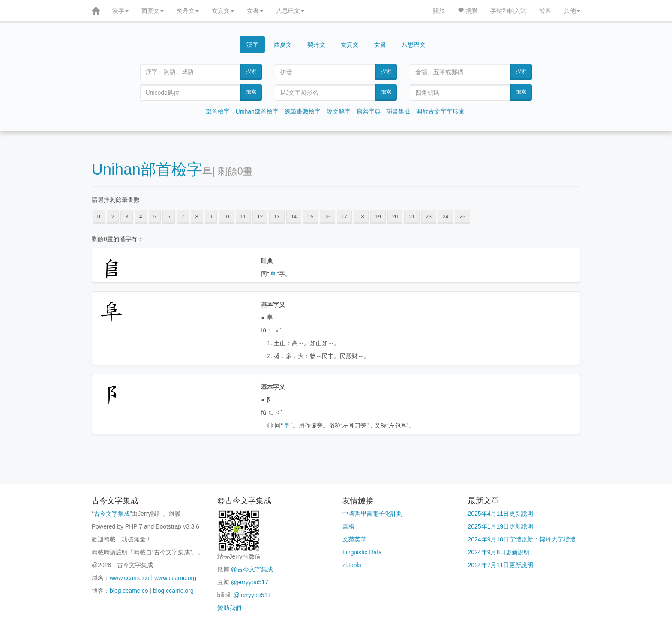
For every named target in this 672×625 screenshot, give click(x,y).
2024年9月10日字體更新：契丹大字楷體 (522, 539)
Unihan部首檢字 (257, 111)
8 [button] (197, 217)
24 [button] (445, 217)
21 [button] (412, 217)
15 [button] (310, 217)
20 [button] (395, 217)
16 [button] (327, 217)
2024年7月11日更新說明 (501, 565)
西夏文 (153, 11)
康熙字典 (369, 111)
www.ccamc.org (175, 578)
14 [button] (294, 217)
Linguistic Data (362, 552)
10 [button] (226, 217)
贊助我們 (229, 608)
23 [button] (429, 217)
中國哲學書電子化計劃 (372, 514)
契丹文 (188, 11)
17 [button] (344, 217)
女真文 (223, 11)
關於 (439, 11)
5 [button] (155, 217)
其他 (572, 11)
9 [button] (211, 217)
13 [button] (277, 217)
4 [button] (141, 217)
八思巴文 (290, 11)
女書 (255, 11)
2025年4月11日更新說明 (501, 514)
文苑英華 (354, 539)
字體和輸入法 (508, 11)
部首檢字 (218, 111)
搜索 (251, 71)
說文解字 (339, 111)
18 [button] (361, 217)
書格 (348, 526)
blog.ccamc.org (173, 591)
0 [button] (99, 217)
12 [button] (260, 217)
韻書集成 (398, 111)
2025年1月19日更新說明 (501, 526)
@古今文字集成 (252, 569)
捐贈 (468, 11)
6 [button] (169, 217)
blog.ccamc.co (129, 591)
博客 (545, 11)
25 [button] (462, 217)
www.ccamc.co (130, 578)
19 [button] (378, 217)
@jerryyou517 (249, 582)
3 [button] (127, 217)
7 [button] (183, 217)
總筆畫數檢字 (303, 111)
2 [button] (113, 217)
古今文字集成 (112, 514)
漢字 (120, 11)
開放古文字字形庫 (440, 111)
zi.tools (352, 565)
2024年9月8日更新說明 (499, 552)
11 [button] (243, 217)
